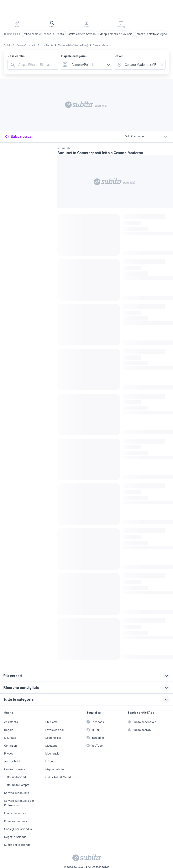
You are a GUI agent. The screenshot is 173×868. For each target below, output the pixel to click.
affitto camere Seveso (82, 34)
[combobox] (37, 65)
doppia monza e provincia (116, 34)
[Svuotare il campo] (162, 65)
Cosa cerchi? (16, 56)
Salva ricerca (18, 137)
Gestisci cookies (15, 769)
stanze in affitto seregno (152, 34)
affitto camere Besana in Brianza (44, 34)
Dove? (119, 56)
